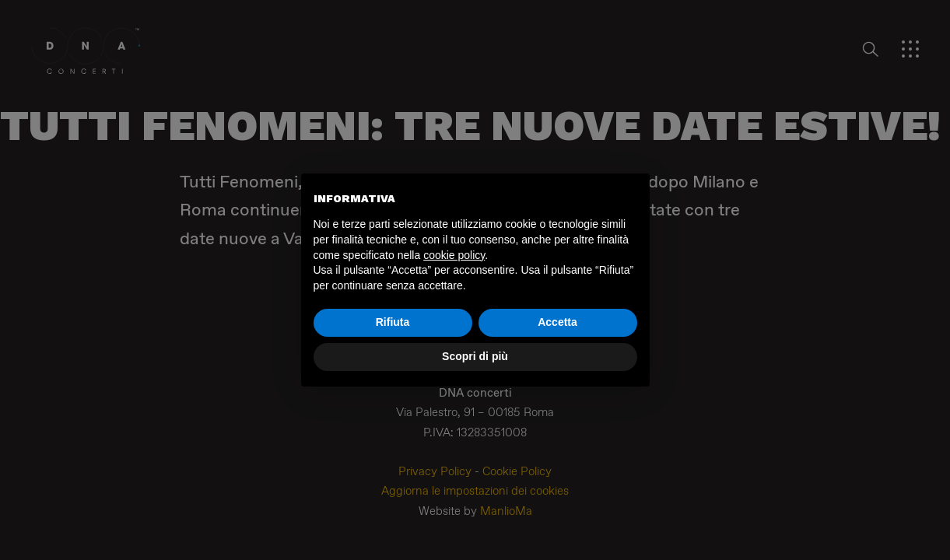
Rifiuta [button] (393, 322)
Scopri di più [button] (475, 356)
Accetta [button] (557, 322)
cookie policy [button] (454, 255)
